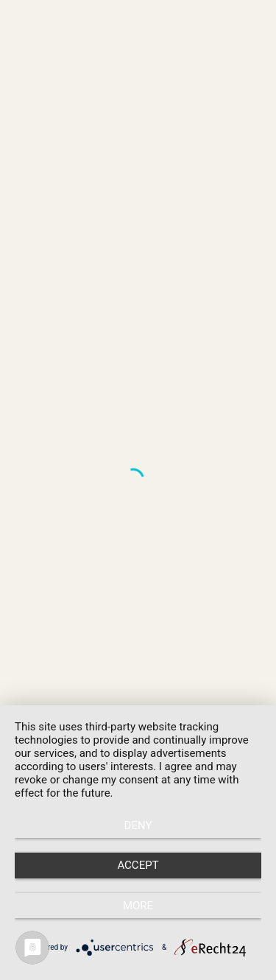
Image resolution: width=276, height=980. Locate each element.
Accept (138, 865)
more (138, 906)
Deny (138, 825)
